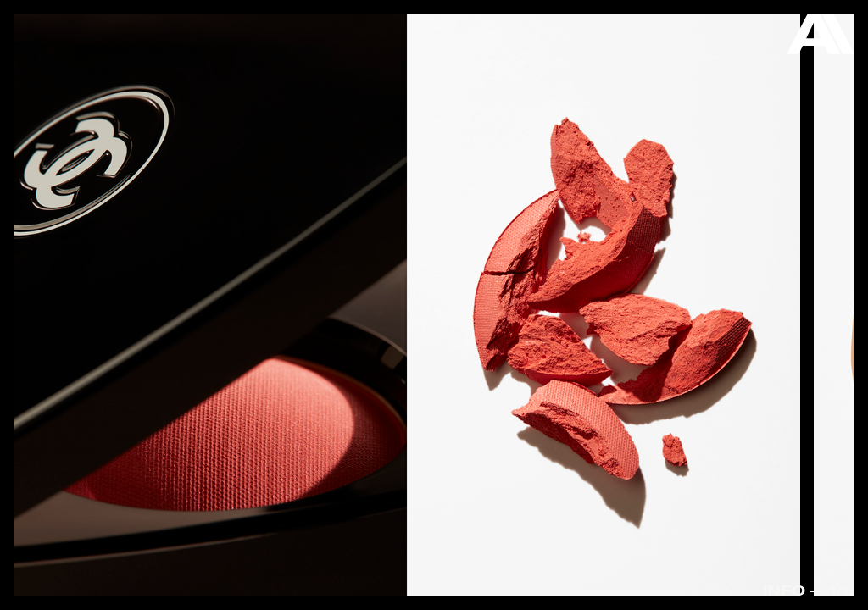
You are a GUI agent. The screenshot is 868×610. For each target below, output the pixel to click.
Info (784, 590)
